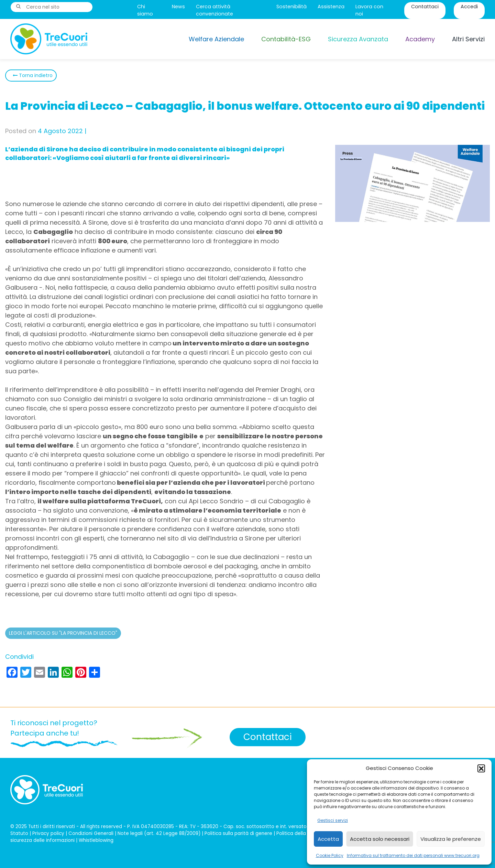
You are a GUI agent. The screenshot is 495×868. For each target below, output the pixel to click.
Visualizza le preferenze (451, 839)
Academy (420, 39)
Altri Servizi (468, 39)
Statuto (19, 833)
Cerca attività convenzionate (214, 10)
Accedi (469, 7)
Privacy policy (48, 833)
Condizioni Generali (91, 833)
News (178, 7)
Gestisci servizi (333, 820)
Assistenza (331, 7)
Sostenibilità (291, 7)
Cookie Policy (330, 855)
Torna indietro (35, 75)
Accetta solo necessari (380, 839)
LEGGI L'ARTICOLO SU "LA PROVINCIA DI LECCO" (63, 633)
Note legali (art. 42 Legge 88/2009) (159, 833)
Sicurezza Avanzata (358, 39)
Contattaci (425, 7)
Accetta (328, 839)
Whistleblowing (96, 840)
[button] (481, 768)
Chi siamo (145, 10)
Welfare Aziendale (216, 39)
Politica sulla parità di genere (238, 833)
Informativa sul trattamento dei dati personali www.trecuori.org (413, 855)
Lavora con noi (369, 10)
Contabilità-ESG (286, 39)
